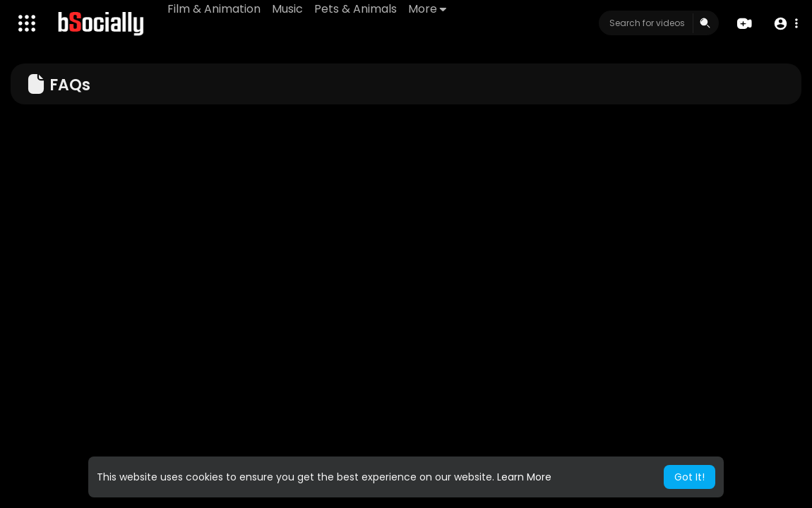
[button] (786, 24)
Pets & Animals (356, 9)
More (427, 9)
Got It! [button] (689, 477)
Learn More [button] (524, 477)
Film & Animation (214, 9)
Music (287, 9)
